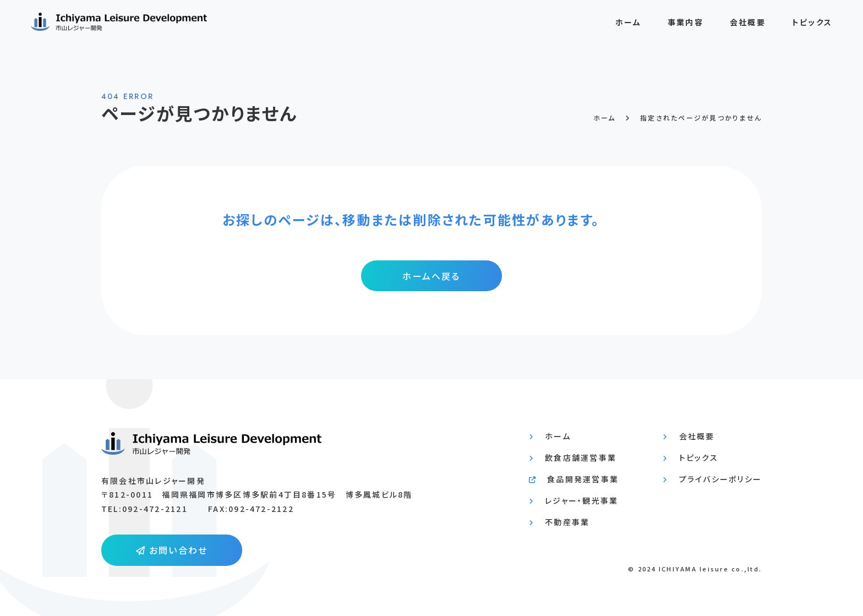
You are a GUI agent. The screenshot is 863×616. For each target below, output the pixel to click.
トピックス (812, 26)
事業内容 (686, 26)
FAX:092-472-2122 (251, 509)
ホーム (628, 26)
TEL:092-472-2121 (144, 509)
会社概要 (748, 26)
